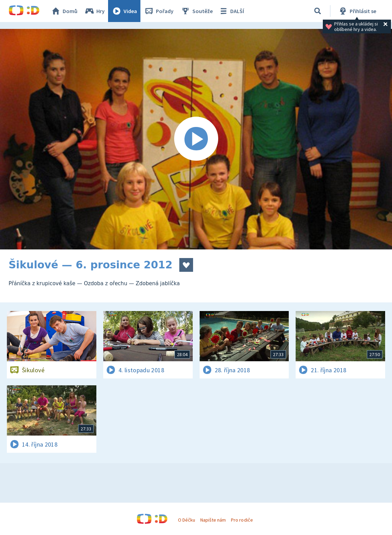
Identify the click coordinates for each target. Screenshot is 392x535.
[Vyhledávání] (318, 11)
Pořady (159, 11)
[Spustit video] (196, 139)
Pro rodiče (242, 520)
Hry (94, 11)
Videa (124, 11)
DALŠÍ (231, 11)
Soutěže (197, 11)
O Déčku (187, 520)
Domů (64, 11)
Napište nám (213, 520)
